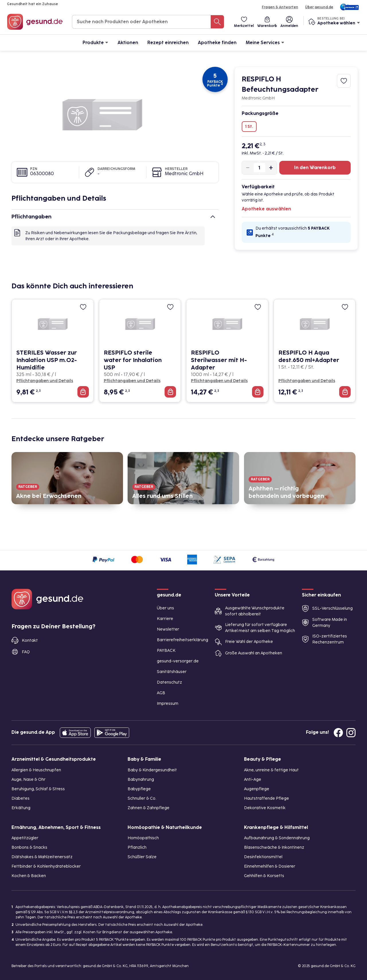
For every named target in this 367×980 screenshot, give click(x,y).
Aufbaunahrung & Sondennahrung (277, 838)
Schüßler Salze (142, 857)
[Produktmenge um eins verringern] (250, 168)
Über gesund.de (319, 7)
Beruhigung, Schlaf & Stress (38, 789)
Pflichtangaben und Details (45, 381)
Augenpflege (257, 789)
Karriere (165, 619)
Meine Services (265, 42)
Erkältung (21, 808)
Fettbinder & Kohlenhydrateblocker (46, 866)
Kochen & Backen (29, 876)
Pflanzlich (137, 847)
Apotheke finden (217, 43)
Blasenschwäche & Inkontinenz (274, 847)
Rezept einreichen (168, 43)
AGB (161, 693)
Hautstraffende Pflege (267, 798)
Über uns (165, 608)
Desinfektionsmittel (263, 857)
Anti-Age (253, 779)
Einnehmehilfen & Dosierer (270, 866)
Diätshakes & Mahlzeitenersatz (42, 857)
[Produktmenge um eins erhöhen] (268, 168)
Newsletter (168, 629)
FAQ (26, 652)
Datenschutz (169, 682)
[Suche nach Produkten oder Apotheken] (217, 22)
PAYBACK (166, 651)
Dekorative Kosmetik (265, 808)
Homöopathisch (143, 838)
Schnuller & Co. (142, 798)
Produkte (95, 42)
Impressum (168, 704)
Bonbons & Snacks (29, 847)
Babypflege (139, 789)
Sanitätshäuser (172, 672)
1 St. (249, 127)
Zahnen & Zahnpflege (149, 808)
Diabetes (21, 798)
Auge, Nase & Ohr (29, 779)
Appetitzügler (25, 838)
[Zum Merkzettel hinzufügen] (344, 81)
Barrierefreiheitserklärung (182, 640)
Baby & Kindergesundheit (152, 770)
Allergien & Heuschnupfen (36, 770)
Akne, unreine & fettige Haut (271, 770)
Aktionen (128, 43)
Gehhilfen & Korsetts (264, 876)
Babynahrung (141, 779)
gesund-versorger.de (178, 661)
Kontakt (30, 640)
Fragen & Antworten (280, 7)
